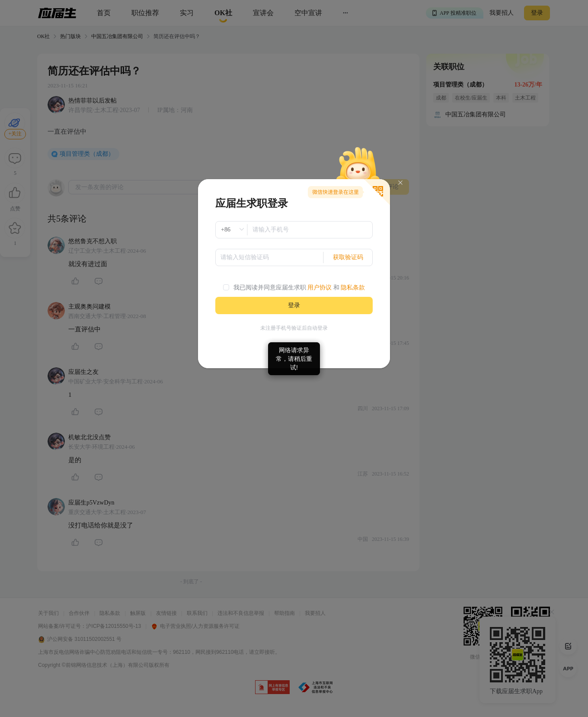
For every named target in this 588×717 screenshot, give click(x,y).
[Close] (400, 183)
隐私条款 (353, 288)
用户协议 (320, 288)
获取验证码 (348, 257)
